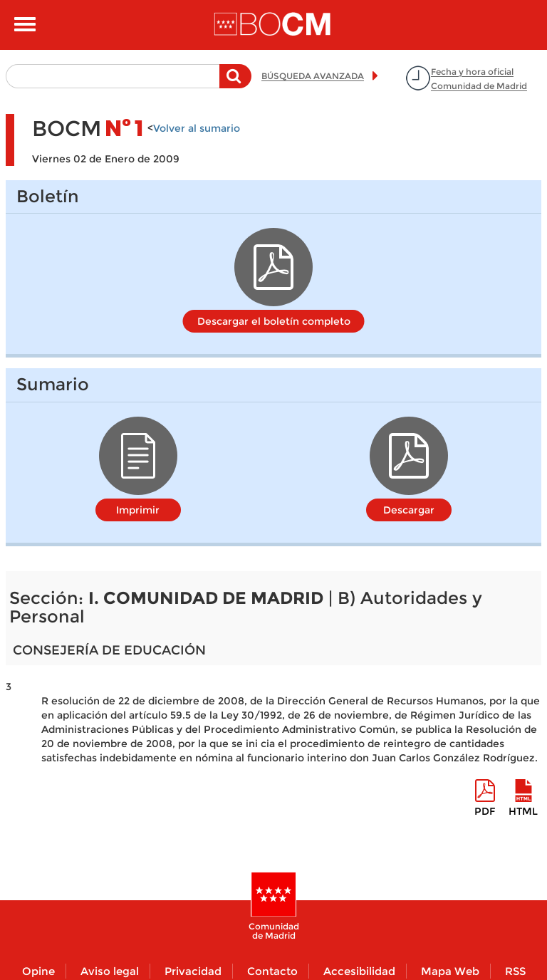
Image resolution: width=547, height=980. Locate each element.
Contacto (272, 971)
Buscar (235, 83)
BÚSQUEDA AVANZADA (313, 76)
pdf (485, 811)
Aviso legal (110, 971)
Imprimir (138, 510)
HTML (523, 811)
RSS (515, 971)
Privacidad (193, 971)
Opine (38, 971)
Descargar (409, 510)
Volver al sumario (197, 128)
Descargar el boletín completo (274, 321)
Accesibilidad (359, 971)
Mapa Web (450, 971)
